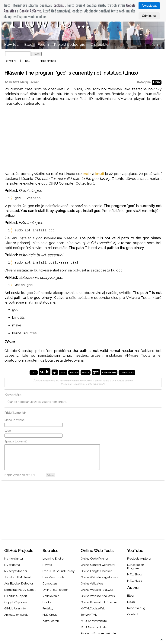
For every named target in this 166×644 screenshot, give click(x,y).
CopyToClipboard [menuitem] (16, 602)
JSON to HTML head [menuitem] (18, 577)
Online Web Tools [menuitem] (97, 551)
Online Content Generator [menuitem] (98, 565)
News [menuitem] (131, 602)
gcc (96, 372)
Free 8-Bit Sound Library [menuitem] (59, 571)
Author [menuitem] (134, 588)
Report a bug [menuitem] (136, 608)
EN (160, 45)
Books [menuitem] (47, 602)
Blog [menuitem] (28, 44)
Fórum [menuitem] (43, 44)
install (63, 373)
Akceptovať (149, 6)
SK (155, 45)
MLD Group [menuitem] (50, 615)
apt (55, 372)
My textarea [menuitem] (12, 565)
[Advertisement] (83, 139)
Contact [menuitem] (133, 614)
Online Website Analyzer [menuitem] (97, 590)
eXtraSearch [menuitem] (51, 621)
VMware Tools (109, 373)
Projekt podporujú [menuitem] (70, 44)
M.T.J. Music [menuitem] (135, 581)
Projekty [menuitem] (48, 608)
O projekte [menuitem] (99, 44)
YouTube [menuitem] (135, 551)
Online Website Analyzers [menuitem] (98, 596)
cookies (59, 5)
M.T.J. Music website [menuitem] (94, 627)
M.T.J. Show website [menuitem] (94, 621)
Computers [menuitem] (50, 584)
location (86, 373)
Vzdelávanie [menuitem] (51, 596)
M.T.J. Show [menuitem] (135, 574)
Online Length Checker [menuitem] (96, 571)
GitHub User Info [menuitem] (15, 608)
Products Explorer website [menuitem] (98, 633)
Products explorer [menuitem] (139, 559)
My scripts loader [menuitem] (16, 571)
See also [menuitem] (50, 551)
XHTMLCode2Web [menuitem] (93, 608)
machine (74, 373)
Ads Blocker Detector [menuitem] (19, 584)
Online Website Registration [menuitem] (99, 577)
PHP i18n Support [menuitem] (16, 596)
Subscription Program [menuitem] (136, 567)
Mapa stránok (48, 61)
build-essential (127, 373)
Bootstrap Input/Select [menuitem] (20, 590)
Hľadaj (36, 54)
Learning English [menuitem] (54, 559)
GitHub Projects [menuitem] (19, 551)
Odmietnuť (149, 16)
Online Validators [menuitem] (92, 584)
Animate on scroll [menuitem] (16, 615)
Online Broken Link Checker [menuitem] (99, 602)
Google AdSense (30, 11)
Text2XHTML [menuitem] (89, 615)
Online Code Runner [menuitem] (94, 559)
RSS (28, 61)
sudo (45, 372)
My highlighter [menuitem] (14, 559)
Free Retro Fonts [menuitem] (53, 577)
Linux (157, 82)
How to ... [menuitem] (12, 44)
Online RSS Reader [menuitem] (55, 590)
